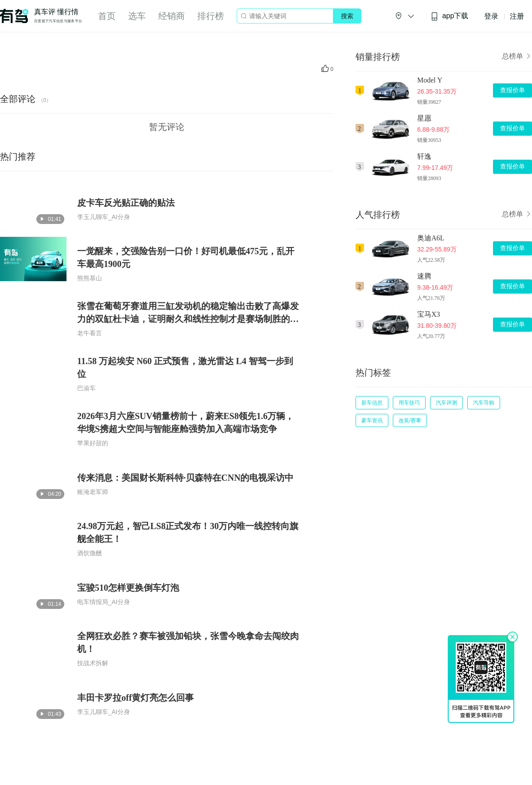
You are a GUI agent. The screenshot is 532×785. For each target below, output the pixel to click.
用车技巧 (409, 403)
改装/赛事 (410, 420)
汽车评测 (446, 403)
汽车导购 (484, 403)
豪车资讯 (372, 420)
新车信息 (372, 403)
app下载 (450, 16)
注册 (517, 16)
